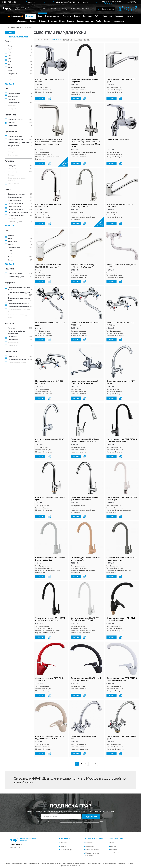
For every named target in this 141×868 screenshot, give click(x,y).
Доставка (64, 843)
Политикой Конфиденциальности (71, 822)
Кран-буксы (108, 16)
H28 (9, 55)
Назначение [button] (10, 115)
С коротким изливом (15, 203)
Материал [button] (9, 323)
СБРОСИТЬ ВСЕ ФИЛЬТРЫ (18, 37)
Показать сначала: (43, 40)
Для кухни (12, 123)
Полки (62, 21)
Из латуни (11, 328)
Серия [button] (8, 41)
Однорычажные (14, 103)
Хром (10, 257)
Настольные (12, 172)
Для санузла (12, 126)
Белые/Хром (12, 242)
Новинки (75, 9)
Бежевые (11, 235)
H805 (10, 77)
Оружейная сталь (14, 248)
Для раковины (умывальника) (19, 143)
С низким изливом (14, 206)
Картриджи (87, 16)
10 (95, 764)
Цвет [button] (7, 231)
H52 (9, 62)
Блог (112, 843)
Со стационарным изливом (18, 213)
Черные (11, 260)
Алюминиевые (13, 343)
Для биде (11, 149)
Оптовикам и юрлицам (59, 9)
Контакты (86, 9)
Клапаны (130, 16)
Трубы (99, 21)
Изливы (77, 16)
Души (40, 16)
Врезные (11, 175)
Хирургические (13, 146)
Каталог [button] (42, 9)
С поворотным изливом (16, 216)
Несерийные (12, 74)
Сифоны (42, 21)
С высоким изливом (15, 197)
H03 (9, 52)
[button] (111, 3)
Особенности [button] (11, 352)
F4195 (10, 46)
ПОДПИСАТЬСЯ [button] (91, 817)
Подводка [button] (9, 269)
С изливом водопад (15, 222)
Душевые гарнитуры (85, 21)
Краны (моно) (13, 97)
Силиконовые (13, 340)
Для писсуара (13, 155)
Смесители (30, 16)
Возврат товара (66, 850)
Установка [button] (9, 161)
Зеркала (71, 21)
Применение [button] (11, 132)
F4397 (10, 49)
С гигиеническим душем (17, 363)
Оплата (63, 846)
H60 (9, 65)
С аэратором (12, 356)
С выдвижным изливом (16, 194)
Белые (10, 239)
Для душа (11, 152)
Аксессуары (119, 21)
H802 (10, 68)
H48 (9, 58)
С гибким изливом (14, 200)
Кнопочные (12, 106)
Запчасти (108, 21)
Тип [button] (6, 89)
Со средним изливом (15, 210)
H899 (10, 71)
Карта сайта (90, 846)
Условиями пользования (91, 822)
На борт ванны (13, 183)
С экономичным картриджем (19, 307)
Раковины (67, 16)
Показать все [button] (9, 84)
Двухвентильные (14, 93)
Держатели (22, 21)
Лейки (97, 16)
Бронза (10, 245)
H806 (10, 80)
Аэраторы (119, 16)
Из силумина (12, 336)
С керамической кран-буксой (19, 303)
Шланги (33, 21)
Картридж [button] (10, 283)
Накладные (12, 166)
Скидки (113, 846)
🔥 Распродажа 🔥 (16, 16)
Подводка (52, 21)
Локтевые (11, 100)
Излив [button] (8, 190)
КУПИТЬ (40, 99)
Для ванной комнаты (15, 120)
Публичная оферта (92, 850)
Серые (10, 254)
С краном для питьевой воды (18, 360)
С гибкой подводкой (15, 274)
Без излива (12, 219)
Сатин (10, 251)
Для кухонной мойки (15, 140)
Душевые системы (52, 16)
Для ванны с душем (15, 137)
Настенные (12, 169)
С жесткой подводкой (16, 277)
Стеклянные (12, 346)
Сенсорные (12, 109)
